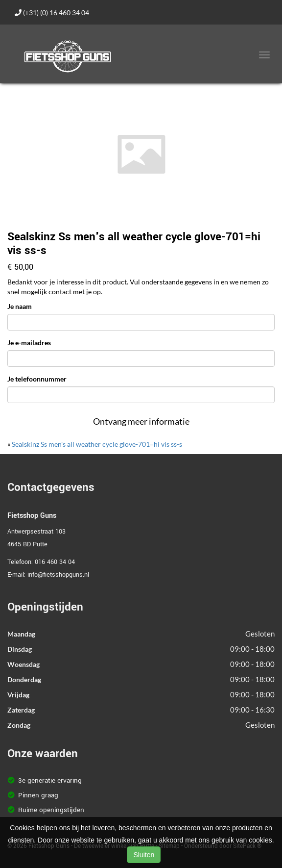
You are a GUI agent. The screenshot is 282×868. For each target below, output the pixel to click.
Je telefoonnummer (37, 379)
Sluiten (144, 855)
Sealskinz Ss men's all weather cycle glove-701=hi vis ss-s (97, 444)
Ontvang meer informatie (141, 421)
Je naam (20, 306)
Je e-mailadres (29, 343)
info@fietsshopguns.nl (58, 575)
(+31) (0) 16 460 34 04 (52, 13)
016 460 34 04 (55, 562)
